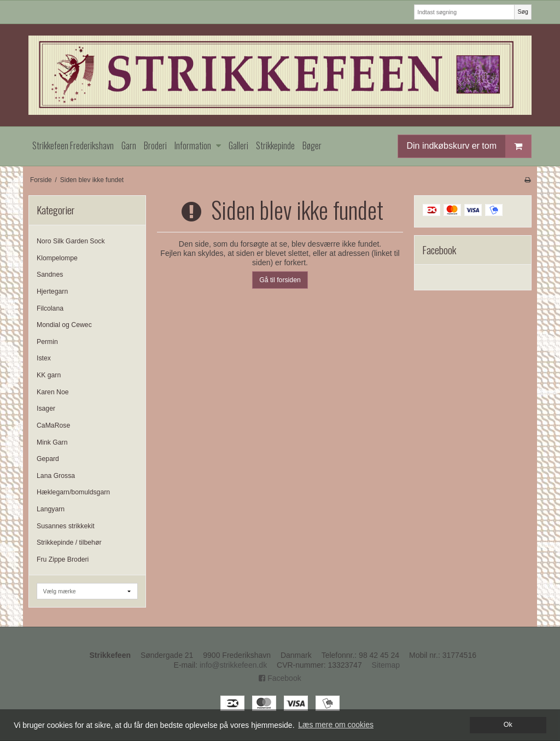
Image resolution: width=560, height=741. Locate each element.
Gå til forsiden (280, 280)
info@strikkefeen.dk (233, 665)
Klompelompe (57, 258)
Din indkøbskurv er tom (469, 146)
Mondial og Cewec (64, 325)
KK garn (49, 375)
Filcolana (50, 308)
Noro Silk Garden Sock (71, 241)
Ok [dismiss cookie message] (508, 725)
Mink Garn (52, 442)
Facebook (280, 678)
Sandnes (50, 275)
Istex (44, 358)
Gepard (48, 459)
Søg (523, 11)
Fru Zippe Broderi (63, 559)
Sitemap (386, 665)
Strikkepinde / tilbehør (69, 542)
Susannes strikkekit (66, 526)
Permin (47, 342)
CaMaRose (53, 425)
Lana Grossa (56, 476)
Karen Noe (53, 392)
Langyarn (51, 509)
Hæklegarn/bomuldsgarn (73, 492)
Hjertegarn (52, 291)
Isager (46, 409)
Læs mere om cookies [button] (336, 725)
